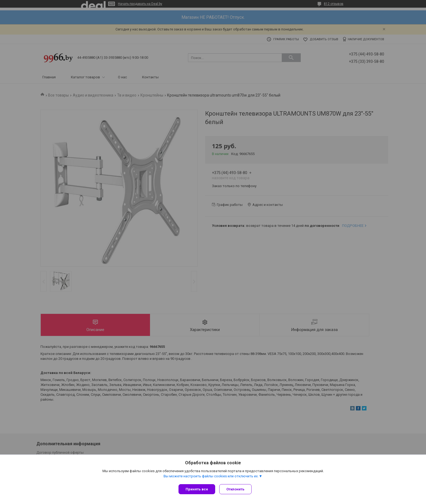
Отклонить (237, 489)
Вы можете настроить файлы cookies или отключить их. (211, 477)
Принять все (197, 489)
